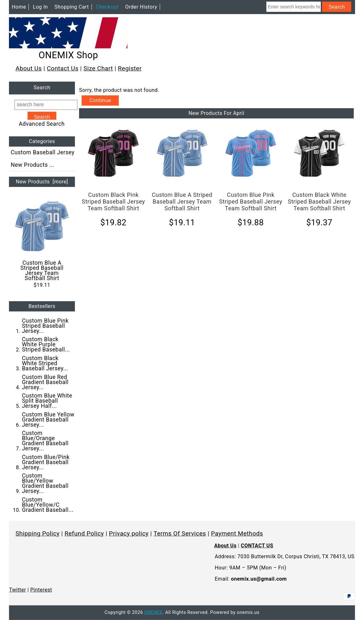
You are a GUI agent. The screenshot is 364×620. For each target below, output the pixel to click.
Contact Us (63, 68)
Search (42, 88)
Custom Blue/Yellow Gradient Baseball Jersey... (45, 483)
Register (130, 68)
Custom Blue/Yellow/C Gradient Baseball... (48, 505)
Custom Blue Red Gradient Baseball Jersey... (45, 382)
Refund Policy (84, 533)
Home (19, 7)
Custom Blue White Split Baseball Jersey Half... (47, 401)
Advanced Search (42, 124)
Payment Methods (237, 533)
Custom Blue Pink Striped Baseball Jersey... (45, 326)
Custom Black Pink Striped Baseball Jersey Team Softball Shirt (113, 201)
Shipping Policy (37, 533)
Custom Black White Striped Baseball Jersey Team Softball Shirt (319, 201)
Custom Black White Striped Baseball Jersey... (45, 363)
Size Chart (98, 68)
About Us (28, 68)
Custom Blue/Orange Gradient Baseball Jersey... (45, 441)
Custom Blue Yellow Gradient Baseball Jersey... (48, 420)
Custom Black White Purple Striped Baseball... (46, 344)
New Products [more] (42, 182)
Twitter (17, 590)
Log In (40, 7)
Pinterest (41, 590)
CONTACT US (257, 546)
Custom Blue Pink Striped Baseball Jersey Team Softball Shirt (251, 201)
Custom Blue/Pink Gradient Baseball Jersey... (46, 462)
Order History (141, 7)
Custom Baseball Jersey (42, 152)
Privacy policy (129, 533)
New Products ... (32, 165)
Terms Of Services (180, 533)
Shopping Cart (72, 7)
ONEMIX (154, 612)
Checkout (107, 7)
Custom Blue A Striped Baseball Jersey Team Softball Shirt (42, 240)
